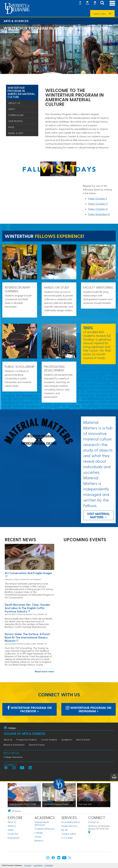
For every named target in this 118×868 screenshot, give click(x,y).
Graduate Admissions (45, 829)
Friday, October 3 (97, 198)
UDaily (11, 830)
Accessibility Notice (71, 822)
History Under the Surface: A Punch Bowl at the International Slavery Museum (27, 637)
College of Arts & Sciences (25, 734)
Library (38, 836)
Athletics (12, 826)
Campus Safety (69, 834)
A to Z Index (67, 838)
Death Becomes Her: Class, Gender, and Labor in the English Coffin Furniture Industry (28, 608)
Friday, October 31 (98, 209)
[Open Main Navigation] (112, 3)
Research (39, 840)
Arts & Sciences (16, 21)
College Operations (13, 757)
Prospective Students (27, 740)
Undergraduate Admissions (42, 823)
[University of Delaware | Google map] (89, 832)
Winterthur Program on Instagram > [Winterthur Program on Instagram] (88, 709)
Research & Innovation (14, 745)
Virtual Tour (13, 834)
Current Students (49, 740)
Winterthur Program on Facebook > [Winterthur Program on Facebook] (29, 709)
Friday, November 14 (99, 214)
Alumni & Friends (37, 745)
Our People (16, 121)
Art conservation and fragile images (28, 573)
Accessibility (49, 865)
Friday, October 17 (98, 204)
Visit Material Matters (98, 515)
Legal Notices (38, 865)
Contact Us (94, 822)
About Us (14, 103)
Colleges (39, 833)
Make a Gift (16, 133)
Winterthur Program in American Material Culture (21, 92)
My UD (64, 830)
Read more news (45, 671)
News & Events (83, 740)
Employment (14, 838)
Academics (67, 740)
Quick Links (100, 14)
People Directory (69, 826)
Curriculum (16, 115)
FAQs (11, 127)
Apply (12, 109)
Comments (28, 865)
